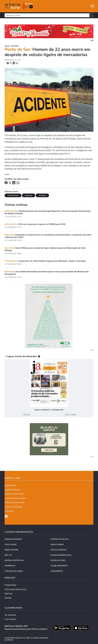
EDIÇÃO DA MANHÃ (13, 539)
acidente (42, 195)
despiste (29, 195)
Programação (10, 585)
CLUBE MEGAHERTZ (59, 566)
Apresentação (11, 485)
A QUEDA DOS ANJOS (14, 571)
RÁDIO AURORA (11, 550)
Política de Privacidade (14, 502)
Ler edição (71, 415)
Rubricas (8, 593)
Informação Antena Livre (15, 589)
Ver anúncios (10, 615)
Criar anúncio (10, 619)
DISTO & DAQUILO (59, 550)
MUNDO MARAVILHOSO (61, 555)
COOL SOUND (11, 544)
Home (7, 46)
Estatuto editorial (12, 490)
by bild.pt (9, 640)
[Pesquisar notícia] (47, 15)
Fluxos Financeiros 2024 (15, 498)
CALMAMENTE (57, 571)
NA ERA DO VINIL (58, 560)
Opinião (8, 598)
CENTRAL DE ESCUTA (60, 539)
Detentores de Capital (14, 494)
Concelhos (15, 46)
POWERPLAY (10, 566)
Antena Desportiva (14, 560)
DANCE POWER (57, 544)
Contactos (9, 511)
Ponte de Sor (13, 195)
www (27, 415)
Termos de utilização (14, 507)
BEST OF (8, 555)
